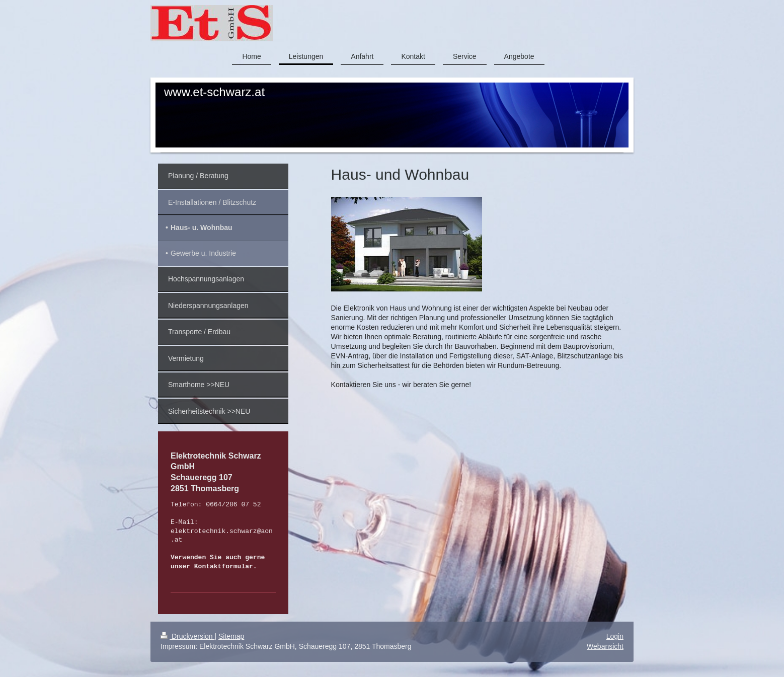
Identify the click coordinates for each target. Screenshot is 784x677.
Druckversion (187, 636)
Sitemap (231, 636)
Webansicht (605, 646)
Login (615, 636)
